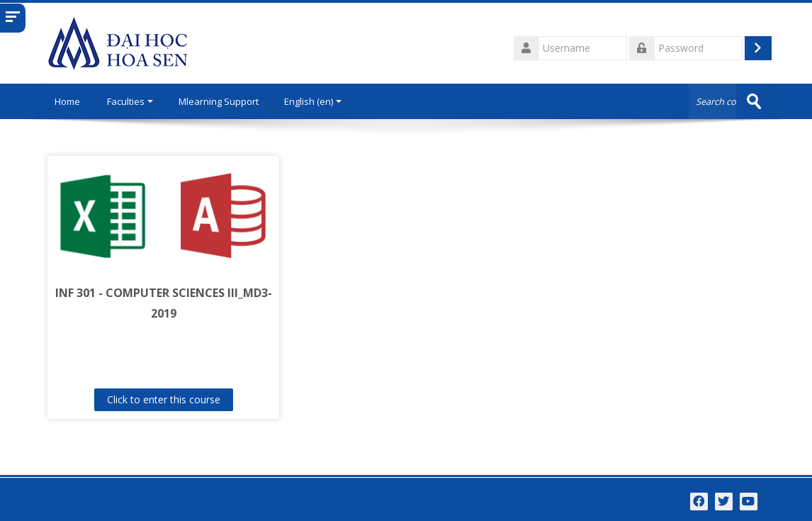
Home (67, 101)
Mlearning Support (219, 101)
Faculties (130, 101)
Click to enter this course (164, 399)
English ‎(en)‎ (313, 101)
